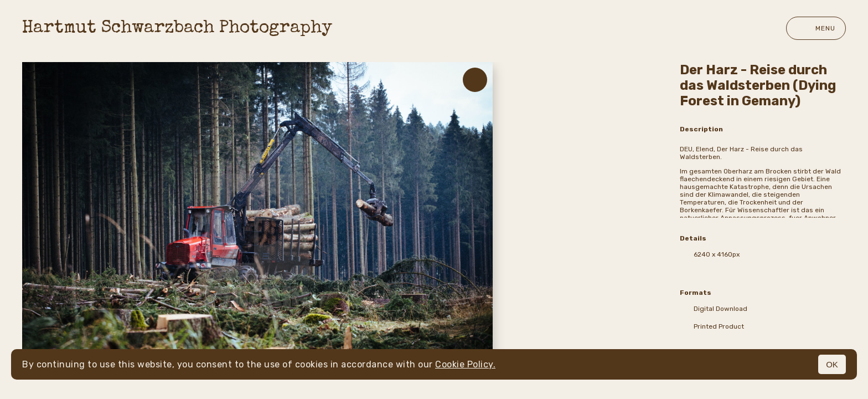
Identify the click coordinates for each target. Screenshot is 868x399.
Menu (816, 28)
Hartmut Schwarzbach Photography (177, 29)
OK (832, 364)
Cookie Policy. (465, 364)
